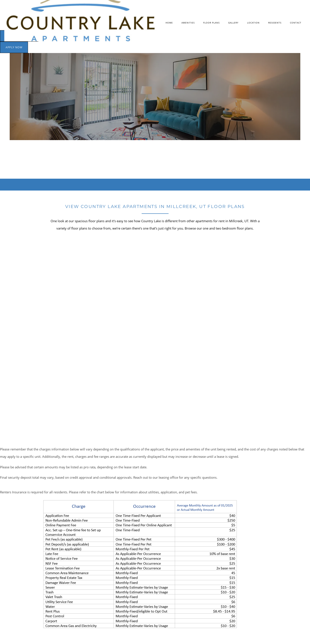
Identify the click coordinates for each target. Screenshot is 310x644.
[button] (14, 47)
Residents (275, 23)
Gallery (233, 23)
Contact (296, 23)
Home (169, 23)
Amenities (188, 23)
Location (253, 23)
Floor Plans (211, 23)
